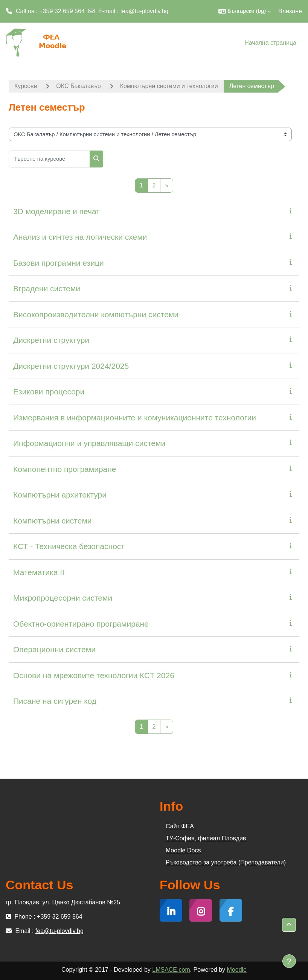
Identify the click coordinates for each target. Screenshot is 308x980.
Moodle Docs (183, 850)
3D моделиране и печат (56, 211)
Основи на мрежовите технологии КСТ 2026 (94, 675)
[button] (245, 11)
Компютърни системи (53, 521)
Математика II (39, 572)
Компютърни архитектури (60, 495)
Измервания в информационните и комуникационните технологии (135, 418)
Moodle (237, 970)
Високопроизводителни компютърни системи (96, 314)
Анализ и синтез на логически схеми (80, 237)
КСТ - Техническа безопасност (69, 546)
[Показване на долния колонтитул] (289, 961)
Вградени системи (47, 288)
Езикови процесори (49, 392)
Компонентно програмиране (65, 469)
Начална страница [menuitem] (270, 43)
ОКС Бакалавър (78, 86)
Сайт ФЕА (180, 826)
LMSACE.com (171, 970)
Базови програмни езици (59, 263)
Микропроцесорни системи (63, 598)
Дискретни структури (51, 340)
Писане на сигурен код (55, 701)
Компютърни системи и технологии (169, 86)
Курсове (26, 86)
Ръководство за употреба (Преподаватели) (226, 862)
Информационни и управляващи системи (89, 443)
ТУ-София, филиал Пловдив (206, 838)
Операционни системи (54, 649)
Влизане (290, 11)
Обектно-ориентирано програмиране (81, 624)
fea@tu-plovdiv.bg (145, 11)
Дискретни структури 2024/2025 (71, 366)
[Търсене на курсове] (49, 159)
